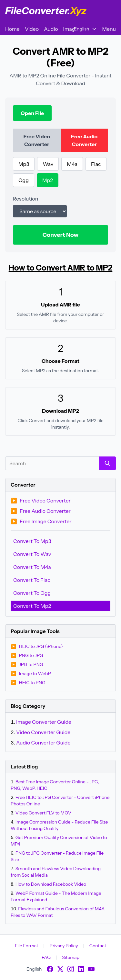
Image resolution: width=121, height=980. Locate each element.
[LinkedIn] (81, 969)
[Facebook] (50, 969)
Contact (98, 946)
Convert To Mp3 (32, 541)
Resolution (25, 199)
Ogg (24, 180)
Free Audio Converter (41, 511)
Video (32, 29)
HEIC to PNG (28, 683)
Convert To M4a (32, 567)
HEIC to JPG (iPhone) (37, 646)
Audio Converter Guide (43, 743)
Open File (32, 113)
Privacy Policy (64, 946)
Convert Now (61, 235)
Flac (96, 164)
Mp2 (48, 180)
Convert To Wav (32, 554)
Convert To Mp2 (32, 606)
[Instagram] (71, 969)
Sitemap (71, 957)
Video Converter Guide (43, 732)
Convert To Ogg (32, 593)
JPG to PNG (27, 664)
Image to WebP (31, 674)
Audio (51, 29)
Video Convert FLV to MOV (43, 813)
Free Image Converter (41, 521)
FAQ (46, 957)
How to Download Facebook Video (51, 884)
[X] (60, 969)
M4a (72, 164)
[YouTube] (91, 969)
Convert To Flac (32, 580)
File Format (26, 946)
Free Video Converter (41, 501)
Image (71, 29)
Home (12, 29)
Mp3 (24, 164)
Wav (48, 164)
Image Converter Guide (44, 722)
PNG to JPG (27, 655)
